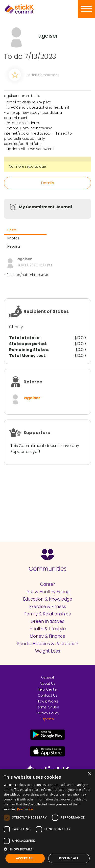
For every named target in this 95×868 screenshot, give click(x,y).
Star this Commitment (42, 75)
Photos (13, 238)
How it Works (48, 701)
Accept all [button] (25, 858)
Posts (12, 230)
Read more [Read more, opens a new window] (25, 809)
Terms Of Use (47, 707)
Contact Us (47, 695)
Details (47, 183)
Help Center (48, 689)
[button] (47, 849)
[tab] (25, 231)
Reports (14, 246)
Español (48, 719)
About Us (47, 683)
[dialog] (47, 818)
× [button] (89, 774)
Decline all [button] (69, 858)
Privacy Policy (47, 713)
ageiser (32, 398)
